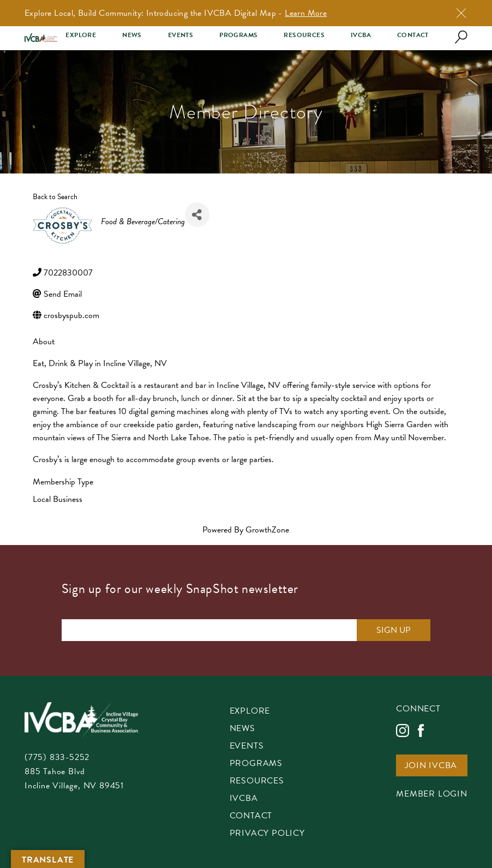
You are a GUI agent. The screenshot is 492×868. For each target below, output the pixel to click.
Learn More (306, 13)
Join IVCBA (431, 766)
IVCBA (361, 35)
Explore (81, 35)
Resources (304, 35)
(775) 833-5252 (57, 757)
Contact (413, 35)
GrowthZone (267, 530)
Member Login (432, 795)
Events (181, 35)
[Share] (197, 215)
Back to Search (55, 197)
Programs (238, 35)
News (132, 35)
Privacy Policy (267, 834)
